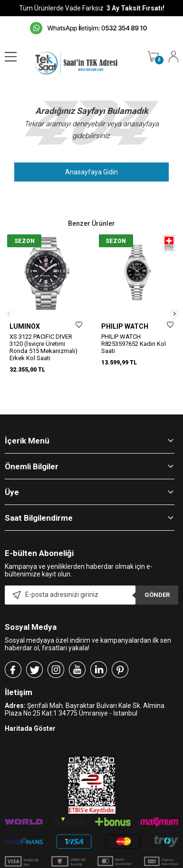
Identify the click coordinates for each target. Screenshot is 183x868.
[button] (174, 305)
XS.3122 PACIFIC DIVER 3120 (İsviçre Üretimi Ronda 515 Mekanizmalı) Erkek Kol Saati (43, 347)
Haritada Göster (30, 711)
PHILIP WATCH (125, 326)
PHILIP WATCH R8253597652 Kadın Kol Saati (134, 344)
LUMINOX (25, 326)
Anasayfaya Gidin (91, 172)
